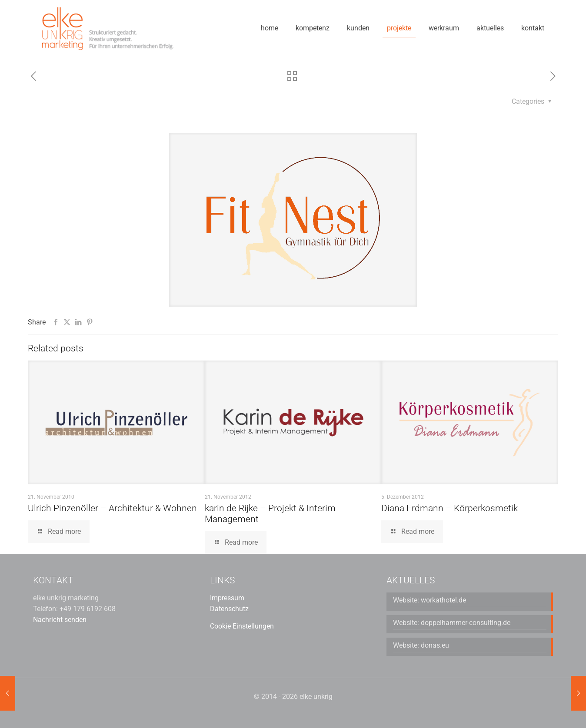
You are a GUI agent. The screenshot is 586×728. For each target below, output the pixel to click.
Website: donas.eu (421, 645)
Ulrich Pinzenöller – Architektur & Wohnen (112, 508)
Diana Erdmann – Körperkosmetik (449, 508)
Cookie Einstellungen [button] (242, 626)
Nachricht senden (60, 620)
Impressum (227, 598)
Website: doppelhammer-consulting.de (452, 623)
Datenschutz (229, 609)
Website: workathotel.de (430, 600)
